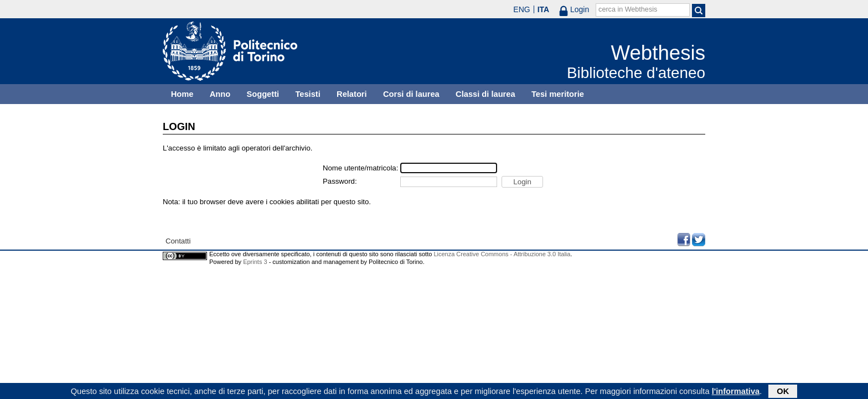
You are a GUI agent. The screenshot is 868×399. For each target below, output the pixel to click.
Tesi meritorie (558, 94)
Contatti (178, 241)
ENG (521, 9)
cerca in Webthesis (628, 9)
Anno (220, 94)
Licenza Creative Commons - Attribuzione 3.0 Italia (502, 254)
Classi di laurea (485, 94)
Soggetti (263, 94)
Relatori (352, 94)
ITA (544, 9)
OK (783, 392)
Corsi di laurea (411, 94)
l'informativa (736, 392)
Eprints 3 (255, 262)
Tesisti (308, 94)
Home (182, 94)
